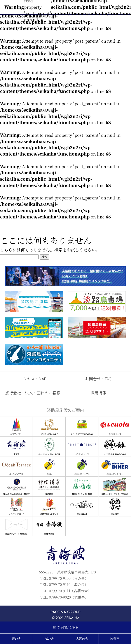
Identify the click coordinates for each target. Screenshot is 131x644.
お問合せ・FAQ (98, 379)
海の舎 (49, 639)
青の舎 (16, 639)
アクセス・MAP (33, 379)
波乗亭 (115, 639)
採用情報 (98, 393)
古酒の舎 (82, 639)
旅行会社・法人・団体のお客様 (33, 393)
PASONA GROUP (65, 612)
